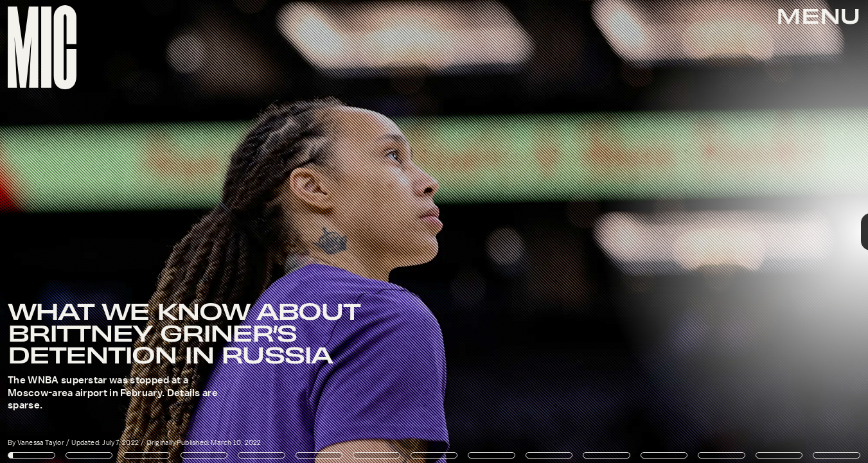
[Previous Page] (143, 232)
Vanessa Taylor (41, 443)
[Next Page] (577, 232)
